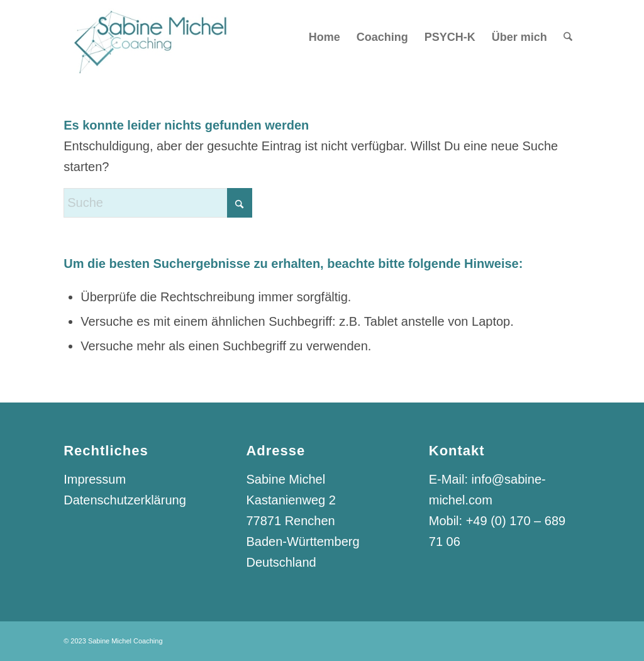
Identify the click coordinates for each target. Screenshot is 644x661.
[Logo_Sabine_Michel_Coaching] (147, 37)
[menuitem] (325, 37)
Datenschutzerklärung (125, 500)
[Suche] (568, 37)
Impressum (95, 479)
